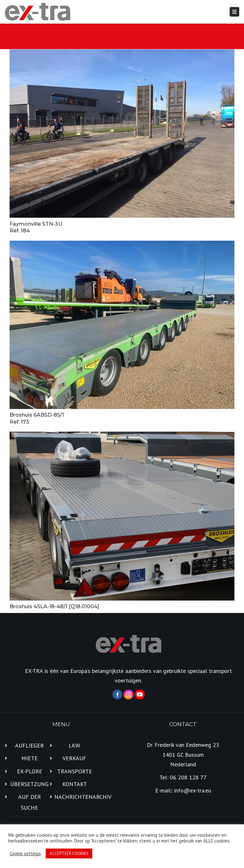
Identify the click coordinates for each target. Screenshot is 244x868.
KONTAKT (75, 784)
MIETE (30, 758)
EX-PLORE (30, 771)
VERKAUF (74, 758)
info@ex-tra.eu (193, 790)
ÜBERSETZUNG (29, 784)
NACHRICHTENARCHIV (75, 797)
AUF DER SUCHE (30, 802)
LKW (74, 745)
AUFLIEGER (29, 745)
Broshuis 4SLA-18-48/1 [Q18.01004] (54, 606)
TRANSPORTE (75, 771)
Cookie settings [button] (25, 854)
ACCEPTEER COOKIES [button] (69, 853)
